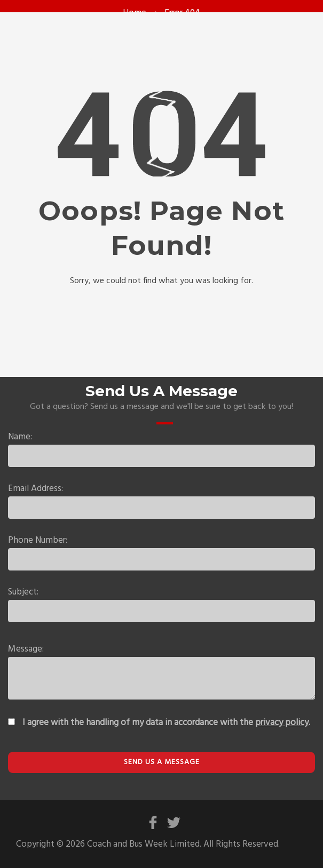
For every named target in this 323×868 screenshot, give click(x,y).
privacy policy (282, 723)
